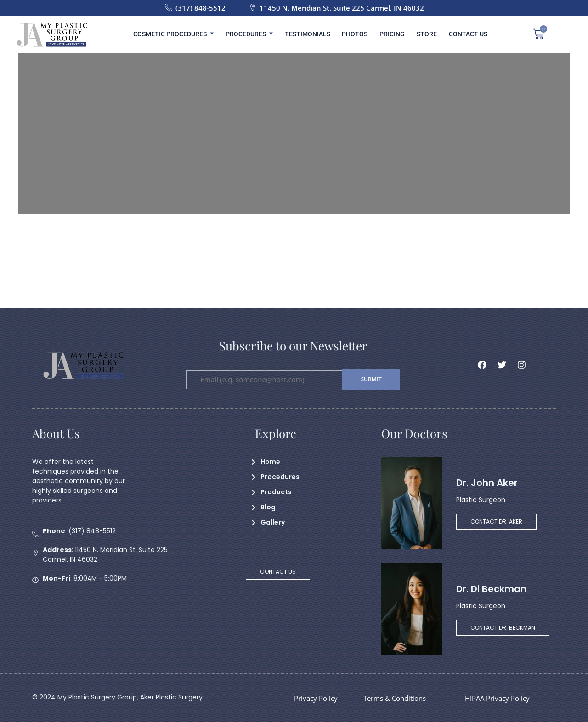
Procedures (254, 34)
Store (421, 34)
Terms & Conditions (398, 698)
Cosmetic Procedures (181, 34)
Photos (355, 34)
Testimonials (310, 34)
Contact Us (460, 34)
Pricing (389, 34)
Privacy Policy (317, 698)
